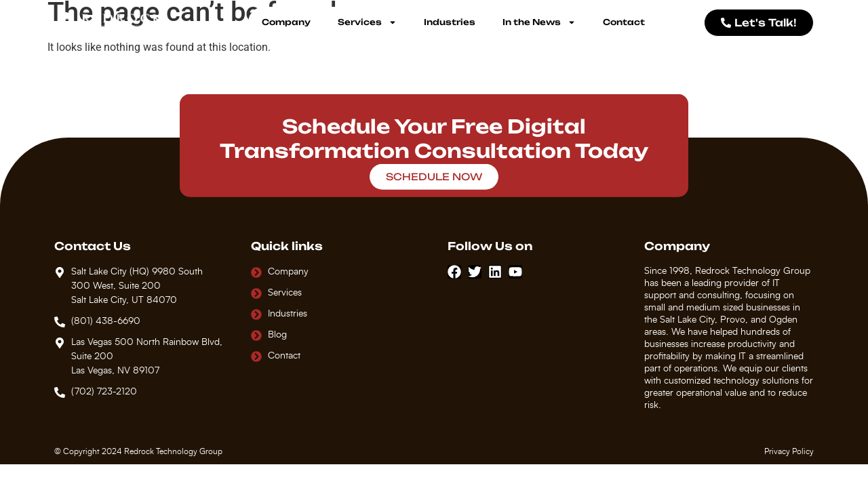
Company (286, 22)
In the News (539, 22)
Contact (624, 22)
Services (367, 22)
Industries (450, 22)
